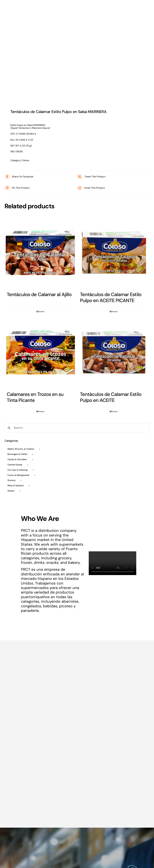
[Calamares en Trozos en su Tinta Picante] (40, 352)
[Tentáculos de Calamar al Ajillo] (40, 253)
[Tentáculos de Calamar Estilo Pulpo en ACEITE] (114, 352)
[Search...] (77, 428)
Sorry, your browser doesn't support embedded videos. (112, 563)
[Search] (9, 428)
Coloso (25, 160)
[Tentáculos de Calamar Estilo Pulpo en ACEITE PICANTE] (114, 253)
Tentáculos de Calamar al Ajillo (39, 294)
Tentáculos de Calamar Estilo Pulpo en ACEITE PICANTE (111, 297)
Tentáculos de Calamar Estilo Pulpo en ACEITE (111, 397)
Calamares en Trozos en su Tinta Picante (35, 397)
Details (41, 312)
